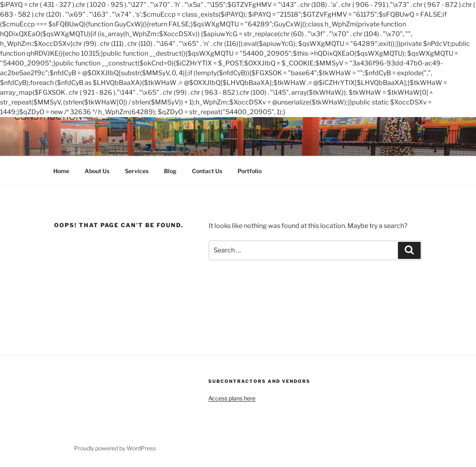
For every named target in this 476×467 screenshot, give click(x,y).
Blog (170, 171)
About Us (97, 171)
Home (61, 171)
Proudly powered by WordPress (115, 448)
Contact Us (207, 171)
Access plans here (232, 398)
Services (137, 171)
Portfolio (250, 171)
